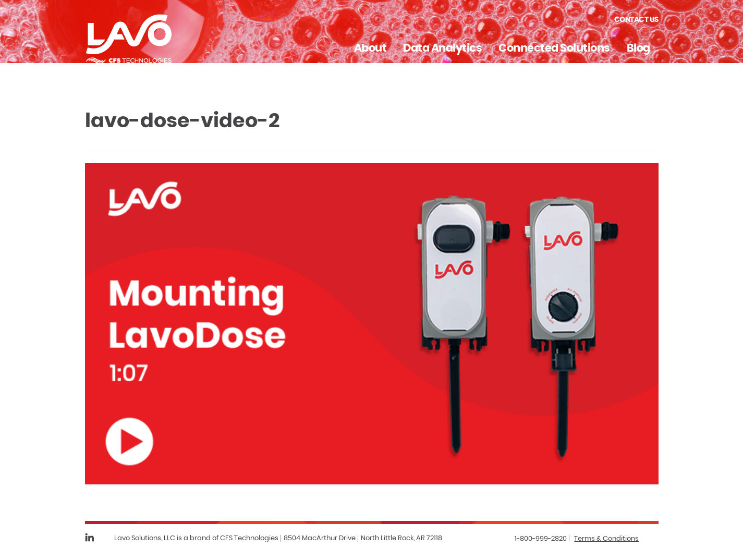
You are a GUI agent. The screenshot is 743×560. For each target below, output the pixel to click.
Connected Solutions (554, 48)
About (370, 48)
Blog (638, 48)
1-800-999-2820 (541, 539)
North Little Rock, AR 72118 (401, 538)
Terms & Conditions (606, 539)
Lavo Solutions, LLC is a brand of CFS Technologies (196, 538)
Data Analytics (442, 48)
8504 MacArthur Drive (320, 538)
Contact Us (636, 20)
